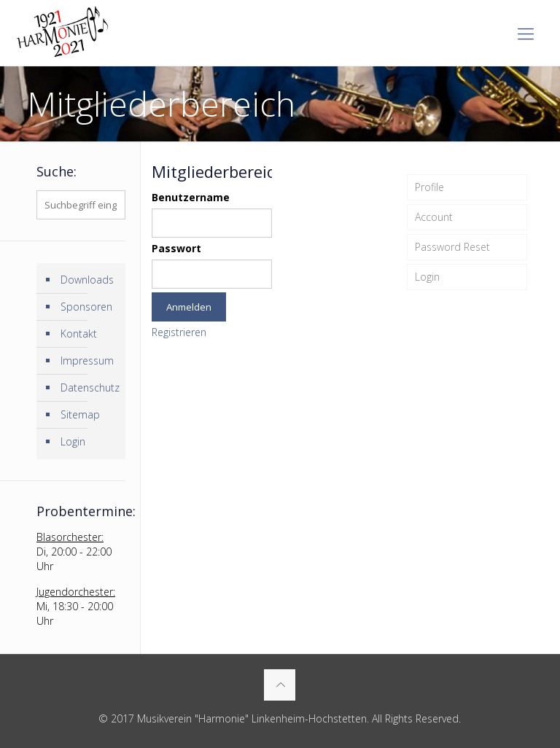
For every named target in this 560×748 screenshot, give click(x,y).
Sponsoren (86, 307)
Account (434, 217)
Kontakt (79, 334)
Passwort (176, 248)
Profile (429, 187)
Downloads (87, 280)
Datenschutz (89, 387)
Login (427, 277)
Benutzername (191, 197)
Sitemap (80, 414)
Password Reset (452, 247)
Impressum (87, 361)
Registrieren (179, 332)
